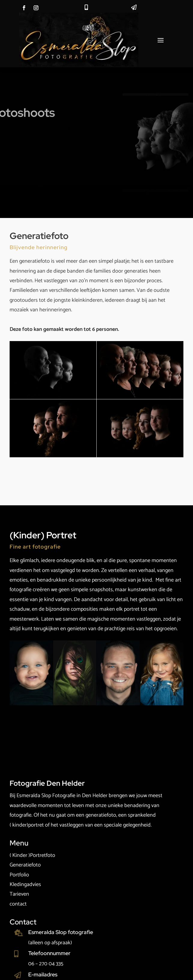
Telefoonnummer (49, 953)
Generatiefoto (25, 865)
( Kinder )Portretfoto (32, 855)
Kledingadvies (25, 885)
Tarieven (19, 894)
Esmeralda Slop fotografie (61, 932)
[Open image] (53, 370)
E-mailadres (43, 974)
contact (18, 904)
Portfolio (19, 875)
